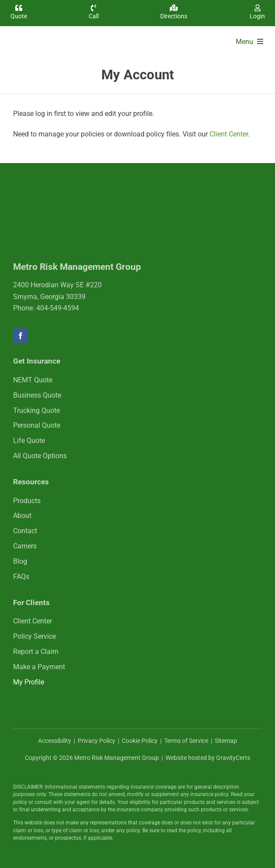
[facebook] (21, 336)
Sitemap (226, 741)
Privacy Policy (96, 741)
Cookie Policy (140, 741)
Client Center (229, 134)
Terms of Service (186, 741)
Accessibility (55, 741)
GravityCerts (233, 758)
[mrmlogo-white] (70, 194)
